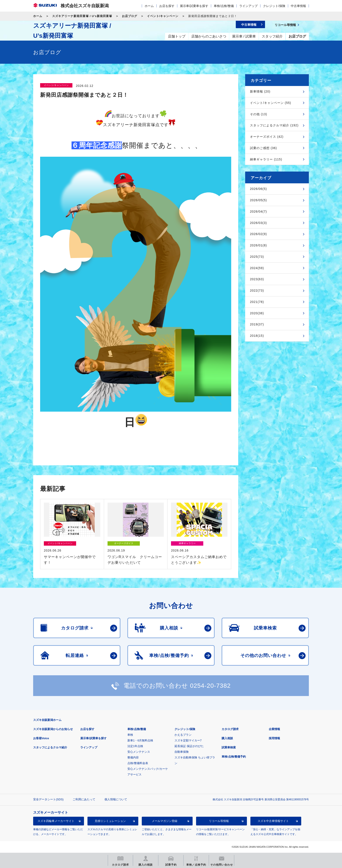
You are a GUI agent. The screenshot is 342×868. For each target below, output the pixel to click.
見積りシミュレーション (110, 821)
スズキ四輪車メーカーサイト (56, 821)
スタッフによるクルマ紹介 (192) (274, 125)
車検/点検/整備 (224, 6)
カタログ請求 (230, 729)
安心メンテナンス (139, 752)
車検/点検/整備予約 (234, 757)
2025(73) (257, 257)
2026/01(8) (258, 245)
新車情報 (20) (260, 91)
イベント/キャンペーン (163, 16)
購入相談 (227, 738)
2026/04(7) (258, 211)
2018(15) (257, 336)
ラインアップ (248, 6)
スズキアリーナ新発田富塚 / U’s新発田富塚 (82, 16)
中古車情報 (298, 6)
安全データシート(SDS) (48, 799)
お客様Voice (41, 738)
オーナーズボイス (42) (267, 137)
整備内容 (133, 757)
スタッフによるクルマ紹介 (50, 747)
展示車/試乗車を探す (194, 6)
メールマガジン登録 (165, 821)
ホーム (149, 6)
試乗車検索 (229, 747)
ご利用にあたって (84, 799)
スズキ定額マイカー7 (188, 740)
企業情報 (274, 729)
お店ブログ (130, 16)
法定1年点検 (135, 746)
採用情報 (274, 738)
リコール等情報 (219, 821)
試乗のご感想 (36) (263, 148)
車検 (130, 735)
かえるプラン (183, 735)
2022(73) (257, 290)
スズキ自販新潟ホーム (47, 720)
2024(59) (257, 268)
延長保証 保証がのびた (189, 746)
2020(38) (257, 313)
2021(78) (257, 302)
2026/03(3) (258, 223)
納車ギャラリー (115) (266, 159)
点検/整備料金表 (138, 763)
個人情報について (116, 799)
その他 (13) (259, 114)
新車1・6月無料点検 (140, 740)
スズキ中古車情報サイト (273, 821)
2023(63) (257, 279)
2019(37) (257, 324)
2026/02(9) (258, 234)
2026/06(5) (258, 189)
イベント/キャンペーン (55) (271, 103)
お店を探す (167, 6)
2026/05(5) (258, 200)
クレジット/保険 (274, 6)
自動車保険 (182, 752)
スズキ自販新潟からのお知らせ (53, 729)
